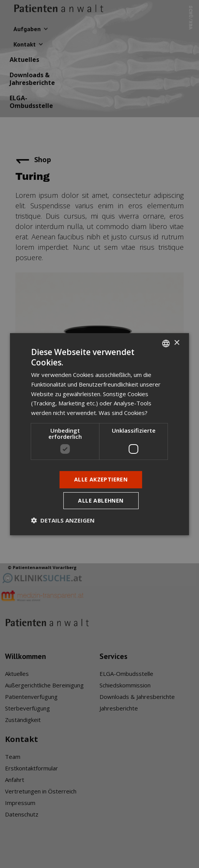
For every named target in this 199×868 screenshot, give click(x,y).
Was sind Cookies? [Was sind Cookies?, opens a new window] (123, 413)
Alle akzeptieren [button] (101, 479)
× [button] (177, 343)
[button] (63, 520)
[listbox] (166, 343)
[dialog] (99, 434)
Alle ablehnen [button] (101, 500)
